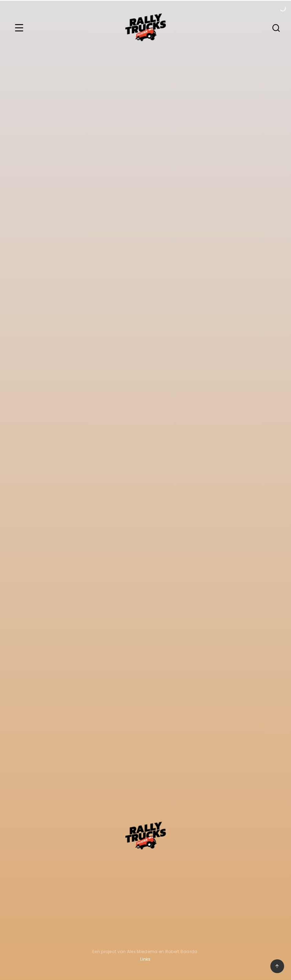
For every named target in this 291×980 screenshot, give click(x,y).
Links (145, 959)
